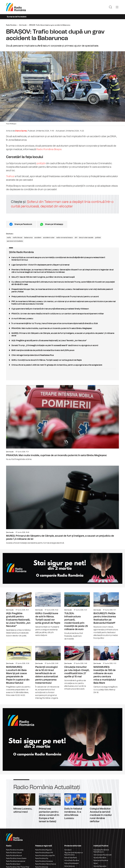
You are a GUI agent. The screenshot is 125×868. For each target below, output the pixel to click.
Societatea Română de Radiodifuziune (101, 851)
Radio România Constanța (44, 861)
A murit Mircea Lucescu (62, 319)
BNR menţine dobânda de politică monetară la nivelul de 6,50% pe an (62, 350)
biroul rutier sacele (86, 238)
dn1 (76, 238)
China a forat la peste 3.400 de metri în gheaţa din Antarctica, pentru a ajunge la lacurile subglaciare (62, 365)
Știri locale (23, 25)
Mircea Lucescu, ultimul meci (24, 803)
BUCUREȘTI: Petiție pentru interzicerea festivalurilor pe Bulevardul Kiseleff (106, 616)
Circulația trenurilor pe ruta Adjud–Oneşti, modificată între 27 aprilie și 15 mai (77, 667)
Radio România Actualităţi (15, 850)
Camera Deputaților (100, 866)
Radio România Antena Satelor (16, 858)
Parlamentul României (101, 860)
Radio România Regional (43, 850)
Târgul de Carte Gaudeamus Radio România (74, 854)
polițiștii (41, 163)
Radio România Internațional (16, 861)
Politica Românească (71, 863)
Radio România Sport (13, 864)
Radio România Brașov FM (44, 853)
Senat (96, 863)
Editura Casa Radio (71, 858)
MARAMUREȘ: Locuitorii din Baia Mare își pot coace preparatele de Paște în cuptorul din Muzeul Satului (19, 670)
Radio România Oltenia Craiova (46, 864)
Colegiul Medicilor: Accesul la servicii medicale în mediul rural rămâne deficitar (101, 808)
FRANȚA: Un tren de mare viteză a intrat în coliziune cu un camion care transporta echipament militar (62, 314)
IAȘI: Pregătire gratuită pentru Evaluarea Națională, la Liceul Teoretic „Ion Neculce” (62, 341)
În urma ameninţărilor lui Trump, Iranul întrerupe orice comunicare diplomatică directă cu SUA (62, 323)
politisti (98, 238)
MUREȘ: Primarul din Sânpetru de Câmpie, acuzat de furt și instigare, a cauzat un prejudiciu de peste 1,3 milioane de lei (62, 334)
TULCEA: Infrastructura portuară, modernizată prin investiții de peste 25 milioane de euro (77, 616)
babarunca (28, 238)
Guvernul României (100, 858)
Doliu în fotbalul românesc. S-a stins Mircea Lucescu (75, 807)
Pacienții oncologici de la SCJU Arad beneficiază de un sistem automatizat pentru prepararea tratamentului (48, 671)
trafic (9, 238)
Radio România (11, 25)
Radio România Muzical (14, 856)
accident (38, 238)
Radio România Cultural (14, 853)
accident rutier (49, 238)
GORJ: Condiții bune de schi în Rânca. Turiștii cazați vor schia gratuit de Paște (62, 360)
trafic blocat (18, 238)
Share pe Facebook (23, 224)
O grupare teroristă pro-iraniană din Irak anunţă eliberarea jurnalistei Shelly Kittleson (62, 309)
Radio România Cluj (42, 858)
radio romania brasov (65, 238)
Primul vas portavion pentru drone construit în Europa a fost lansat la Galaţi (50, 808)
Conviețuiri (68, 850)
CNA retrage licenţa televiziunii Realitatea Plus (62, 355)
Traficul (10, 176)
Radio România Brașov (49, 149)
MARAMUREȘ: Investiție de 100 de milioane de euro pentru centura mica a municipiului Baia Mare (106, 668)
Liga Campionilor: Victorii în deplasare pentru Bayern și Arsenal (62, 265)
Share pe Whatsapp (54, 224)
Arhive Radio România (72, 860)
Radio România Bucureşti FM (45, 856)
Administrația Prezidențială (102, 855)
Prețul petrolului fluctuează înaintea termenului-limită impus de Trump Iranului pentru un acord (62, 297)
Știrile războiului (70, 866)
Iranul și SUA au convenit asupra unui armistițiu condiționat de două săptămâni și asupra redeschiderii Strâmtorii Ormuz (62, 259)
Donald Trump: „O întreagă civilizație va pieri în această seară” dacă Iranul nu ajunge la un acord (62, 345)
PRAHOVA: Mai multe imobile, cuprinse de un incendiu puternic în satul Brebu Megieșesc (62, 328)
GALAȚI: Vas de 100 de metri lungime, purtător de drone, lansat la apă (62, 277)
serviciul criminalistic (15, 241)
